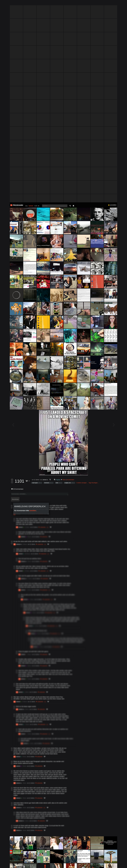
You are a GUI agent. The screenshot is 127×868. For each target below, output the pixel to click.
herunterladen (70, 277)
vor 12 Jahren (36, 277)
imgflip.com (68, 280)
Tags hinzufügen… (94, 280)
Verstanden (118, 864)
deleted (45, 277)
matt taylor (35, 280)
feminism (47, 280)
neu (26, 3)
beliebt (31, 3)
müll (36, 3)
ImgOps (58, 277)
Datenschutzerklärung (58, 865)
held (57, 280)
